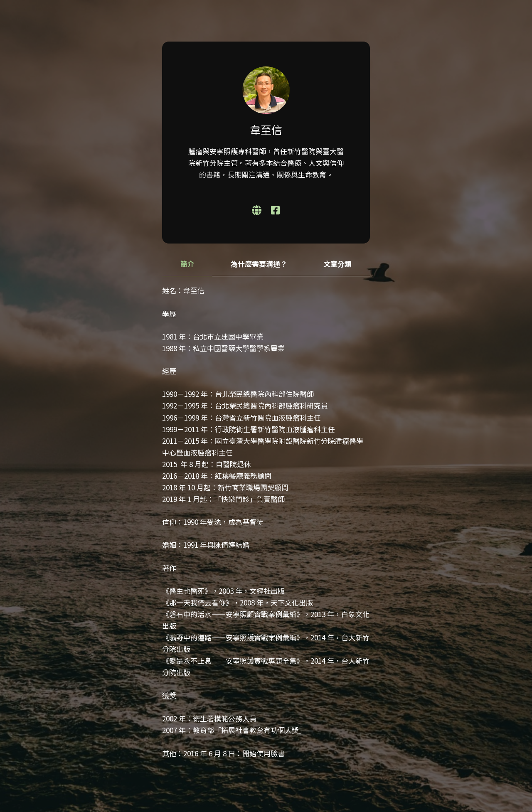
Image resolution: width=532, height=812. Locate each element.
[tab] (187, 264)
